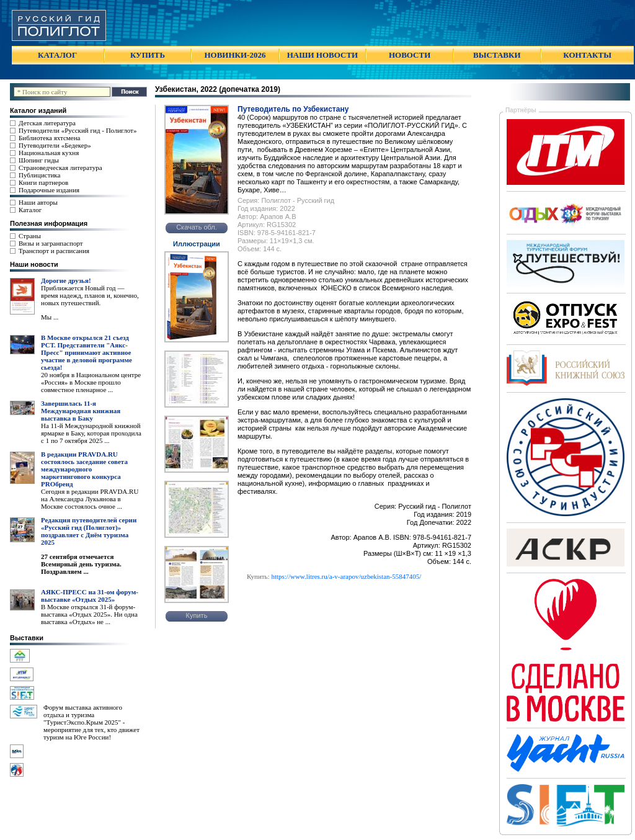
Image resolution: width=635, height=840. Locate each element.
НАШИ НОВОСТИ (322, 55)
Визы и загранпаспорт (51, 243)
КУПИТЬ (148, 55)
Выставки (27, 638)
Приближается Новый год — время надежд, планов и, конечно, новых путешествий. (90, 295)
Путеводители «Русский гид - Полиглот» (78, 130)
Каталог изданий (38, 110)
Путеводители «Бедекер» (55, 145)
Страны (30, 236)
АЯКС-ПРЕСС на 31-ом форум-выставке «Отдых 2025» (90, 596)
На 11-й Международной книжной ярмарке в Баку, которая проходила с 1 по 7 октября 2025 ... (91, 433)
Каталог (30, 210)
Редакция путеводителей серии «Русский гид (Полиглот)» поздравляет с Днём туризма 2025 (89, 531)
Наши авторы (38, 202)
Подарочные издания (49, 190)
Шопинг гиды (39, 160)
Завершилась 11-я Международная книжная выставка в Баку (81, 411)
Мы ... (50, 317)
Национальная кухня (49, 153)
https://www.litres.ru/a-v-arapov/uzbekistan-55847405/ (346, 576)
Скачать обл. (197, 227)
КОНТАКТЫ (587, 55)
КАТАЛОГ (57, 55)
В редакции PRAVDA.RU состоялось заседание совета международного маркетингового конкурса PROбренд (84, 469)
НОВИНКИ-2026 (235, 55)
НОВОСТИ (410, 55)
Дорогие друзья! (66, 280)
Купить (197, 615)
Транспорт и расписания (54, 251)
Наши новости (34, 264)
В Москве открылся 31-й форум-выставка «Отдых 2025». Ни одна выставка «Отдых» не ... (89, 614)
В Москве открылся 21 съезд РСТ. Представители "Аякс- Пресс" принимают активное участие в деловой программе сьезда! (87, 352)
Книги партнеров (43, 182)
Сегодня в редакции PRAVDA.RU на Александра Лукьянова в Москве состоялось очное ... (90, 499)
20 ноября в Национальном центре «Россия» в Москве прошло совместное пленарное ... (91, 382)
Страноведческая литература (60, 168)
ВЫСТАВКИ (497, 55)
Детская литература (47, 123)
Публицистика (39, 175)
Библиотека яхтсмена (49, 138)
